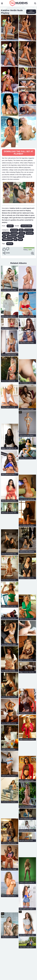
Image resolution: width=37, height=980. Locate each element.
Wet (15, 240)
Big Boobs (14, 230)
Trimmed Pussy (7, 240)
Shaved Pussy (12, 236)
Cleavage (14, 233)
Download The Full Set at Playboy (18, 153)
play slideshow (31, 12)
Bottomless (29, 230)
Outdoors (30, 233)
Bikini (21, 230)
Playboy (10, 226)
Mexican (10, 244)
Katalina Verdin (26, 226)
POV (4, 236)
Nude (20, 240)
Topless (21, 236)
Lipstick (22, 233)
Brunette (6, 233)
